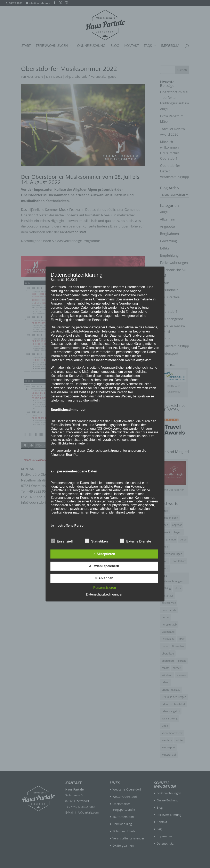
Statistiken (96, 541)
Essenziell (62, 541)
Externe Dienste (136, 541)
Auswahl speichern (104, 566)
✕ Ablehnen (104, 578)
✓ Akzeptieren (104, 554)
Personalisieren (105, 588)
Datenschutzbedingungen (104, 594)
